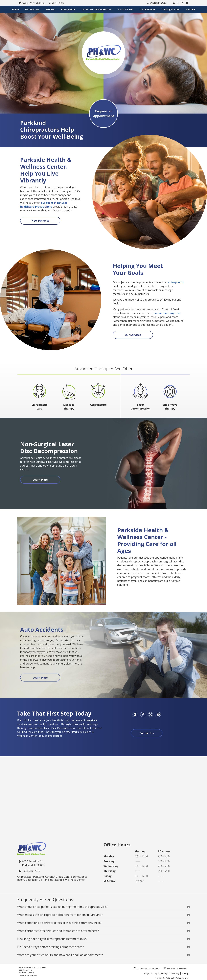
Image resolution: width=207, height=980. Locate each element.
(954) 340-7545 (158, 3)
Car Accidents (148, 9)
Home (15, 9)
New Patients (40, 221)
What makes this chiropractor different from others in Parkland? (60, 915)
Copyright (148, 973)
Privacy (164, 973)
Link (170, 3)
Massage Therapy (69, 407)
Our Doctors (32, 9)
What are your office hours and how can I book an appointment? (60, 955)
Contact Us (147, 733)
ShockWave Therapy (170, 407)
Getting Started (171, 9)
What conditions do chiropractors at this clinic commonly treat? (59, 923)
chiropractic (176, 282)
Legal (157, 973)
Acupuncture (98, 405)
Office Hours (56, 3)
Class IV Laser (126, 9)
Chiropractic (68, 9)
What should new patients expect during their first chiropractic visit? (62, 907)
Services (50, 9)
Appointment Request (175, 968)
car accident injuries (167, 313)
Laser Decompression (141, 407)
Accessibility (174, 973)
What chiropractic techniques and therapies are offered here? (58, 931)
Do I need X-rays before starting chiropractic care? (50, 947)
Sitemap (185, 973)
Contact (191, 9)
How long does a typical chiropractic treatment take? (52, 939)
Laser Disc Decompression (97, 9)
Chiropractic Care (39, 407)
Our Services (133, 335)
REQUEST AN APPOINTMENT (32, 3)
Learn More (40, 480)
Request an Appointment (104, 114)
